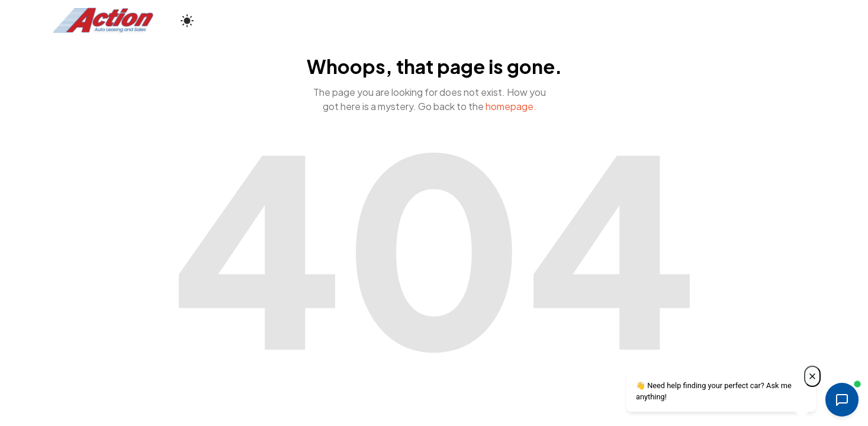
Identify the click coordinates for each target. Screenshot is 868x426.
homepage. (511, 106)
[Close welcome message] (812, 376)
